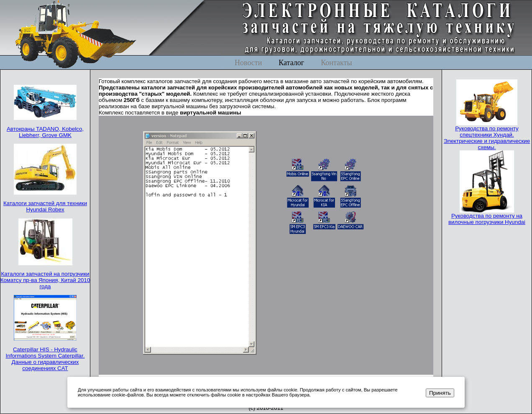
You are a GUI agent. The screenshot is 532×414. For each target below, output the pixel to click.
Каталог (291, 63)
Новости (248, 63)
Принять (440, 393)
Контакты (336, 63)
